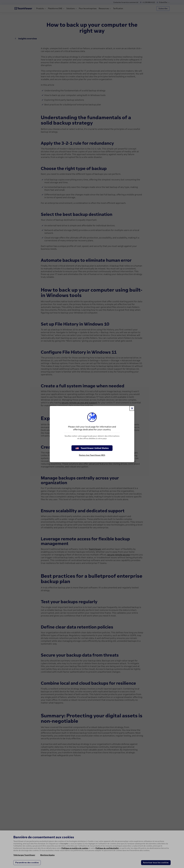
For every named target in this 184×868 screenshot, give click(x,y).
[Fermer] (132, 408)
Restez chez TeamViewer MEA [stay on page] (92, 455)
